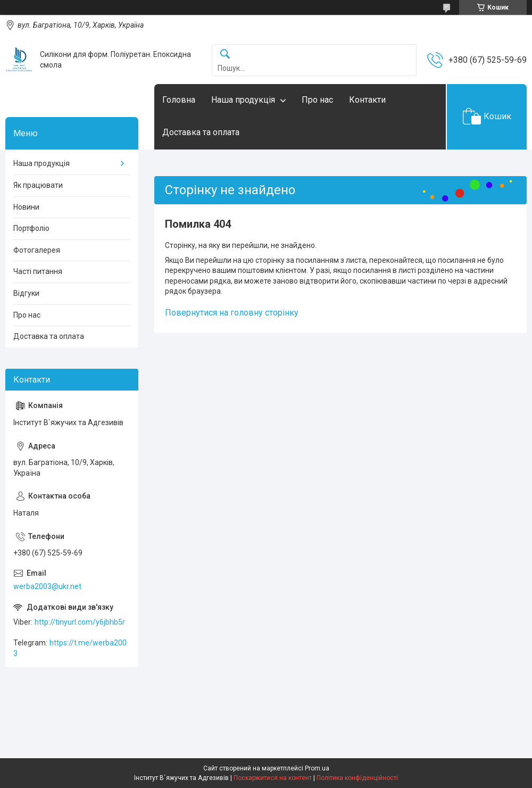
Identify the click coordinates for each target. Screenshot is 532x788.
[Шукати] (225, 55)
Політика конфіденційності (357, 778)
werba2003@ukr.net (47, 586)
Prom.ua (317, 768)
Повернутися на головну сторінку (232, 313)
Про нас (317, 100)
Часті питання (38, 271)
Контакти (367, 100)
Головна (179, 100)
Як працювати (38, 185)
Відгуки (26, 293)
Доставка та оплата (201, 132)
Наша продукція (243, 100)
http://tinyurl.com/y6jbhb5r (80, 622)
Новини (26, 207)
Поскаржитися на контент (273, 778)
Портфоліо (31, 228)
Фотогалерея (37, 250)
